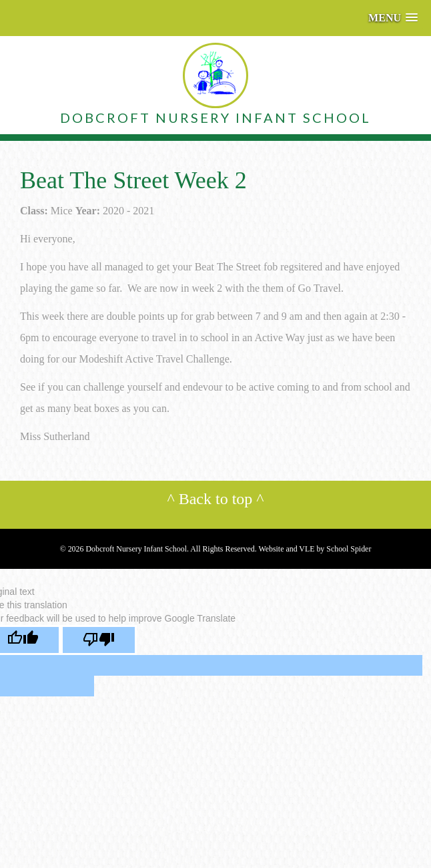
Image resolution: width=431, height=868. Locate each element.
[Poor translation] (99, 640)
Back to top (216, 499)
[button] (393, 18)
